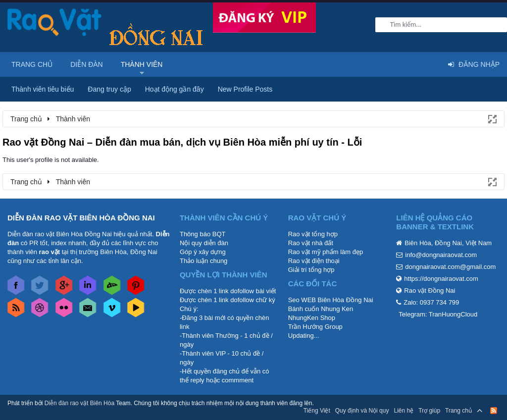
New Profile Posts (245, 89)
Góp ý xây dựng (203, 252)
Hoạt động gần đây (175, 89)
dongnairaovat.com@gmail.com (450, 267)
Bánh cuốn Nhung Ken (321, 309)
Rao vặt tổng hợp (313, 234)
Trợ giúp (429, 411)
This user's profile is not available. (51, 160)
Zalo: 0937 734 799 (431, 302)
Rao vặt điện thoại (314, 261)
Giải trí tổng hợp (311, 270)
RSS (494, 411)
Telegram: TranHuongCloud (438, 314)
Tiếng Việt (317, 411)
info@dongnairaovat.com (441, 255)
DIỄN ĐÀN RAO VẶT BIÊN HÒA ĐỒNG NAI (81, 218)
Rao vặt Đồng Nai (430, 290)
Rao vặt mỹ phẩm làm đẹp (326, 252)
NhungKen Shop (312, 318)
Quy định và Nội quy (362, 411)
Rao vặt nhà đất (311, 243)
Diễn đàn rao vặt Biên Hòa (79, 403)
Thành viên (142, 64)
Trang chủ (32, 64)
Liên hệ (404, 411)
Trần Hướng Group (315, 327)
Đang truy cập (109, 89)
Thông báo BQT (203, 234)
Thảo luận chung (203, 261)
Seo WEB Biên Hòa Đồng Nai (331, 300)
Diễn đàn (87, 64)
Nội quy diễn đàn (204, 243)
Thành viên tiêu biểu (43, 89)
